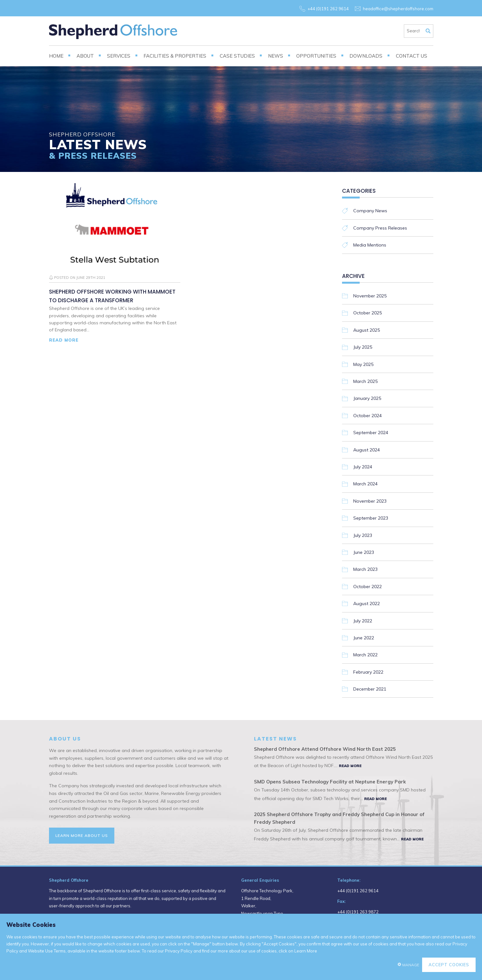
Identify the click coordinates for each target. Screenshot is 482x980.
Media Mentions (370, 245)
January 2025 (367, 398)
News (276, 56)
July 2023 (363, 535)
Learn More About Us (82, 835)
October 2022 (368, 587)
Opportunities (316, 56)
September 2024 (371, 433)
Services (119, 56)
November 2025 (370, 296)
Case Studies (237, 56)
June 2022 (364, 638)
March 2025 (365, 381)
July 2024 (363, 467)
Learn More (306, 951)
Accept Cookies (449, 965)
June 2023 (364, 552)
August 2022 (367, 603)
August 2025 (367, 330)
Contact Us (412, 56)
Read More (64, 340)
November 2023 (370, 501)
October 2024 (368, 416)
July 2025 (363, 347)
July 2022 (363, 621)
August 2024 (367, 450)
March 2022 (365, 655)
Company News (370, 211)
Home (56, 56)
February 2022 (368, 672)
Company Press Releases (380, 228)
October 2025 (368, 313)
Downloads (366, 56)
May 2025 (363, 364)
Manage (411, 965)
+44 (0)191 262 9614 (328, 9)
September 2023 (371, 518)
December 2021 (370, 689)
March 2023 (365, 569)
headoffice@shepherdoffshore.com (398, 9)
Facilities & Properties (175, 56)
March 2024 (365, 484)
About (85, 56)
